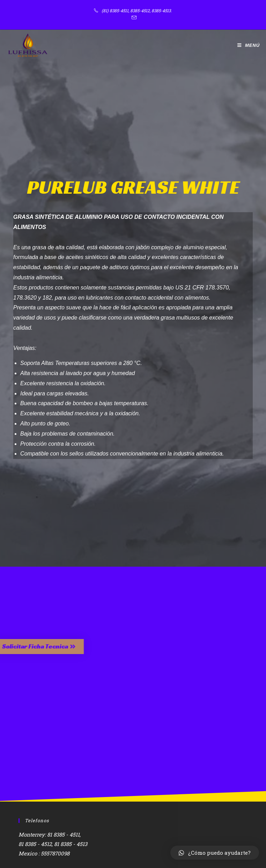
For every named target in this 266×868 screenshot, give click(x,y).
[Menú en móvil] (249, 45)
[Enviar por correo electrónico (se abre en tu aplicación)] (133, 18)
